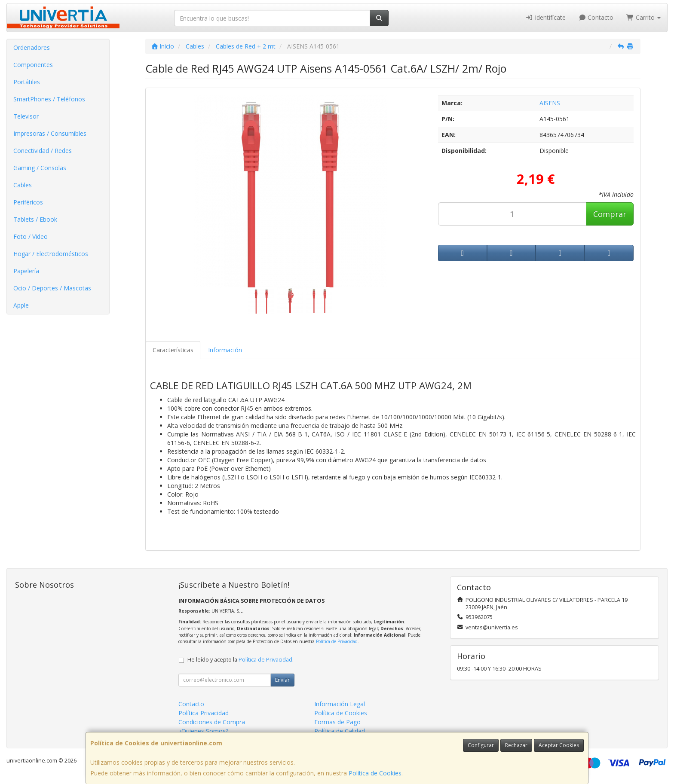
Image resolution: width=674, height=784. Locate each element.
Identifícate (545, 17)
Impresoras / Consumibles (50, 133)
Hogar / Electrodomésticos (51, 254)
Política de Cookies (375, 773)
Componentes (33, 65)
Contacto (596, 17)
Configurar (481, 745)
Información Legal (340, 704)
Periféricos (28, 202)
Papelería (26, 271)
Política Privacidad (204, 713)
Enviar (282, 680)
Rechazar (516, 745)
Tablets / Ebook (35, 219)
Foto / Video (31, 236)
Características (173, 350)
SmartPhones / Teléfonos (49, 99)
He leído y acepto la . (240, 660)
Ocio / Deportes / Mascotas (52, 288)
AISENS (550, 103)
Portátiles (27, 82)
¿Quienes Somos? (203, 731)
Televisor (26, 116)
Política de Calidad (340, 731)
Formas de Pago (337, 722)
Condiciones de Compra (212, 722)
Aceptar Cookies (559, 745)
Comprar (610, 214)
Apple (21, 305)
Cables (23, 185)
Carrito (643, 17)
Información (225, 350)
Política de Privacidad (337, 641)
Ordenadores (32, 47)
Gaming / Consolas (40, 168)
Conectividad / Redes (43, 151)
